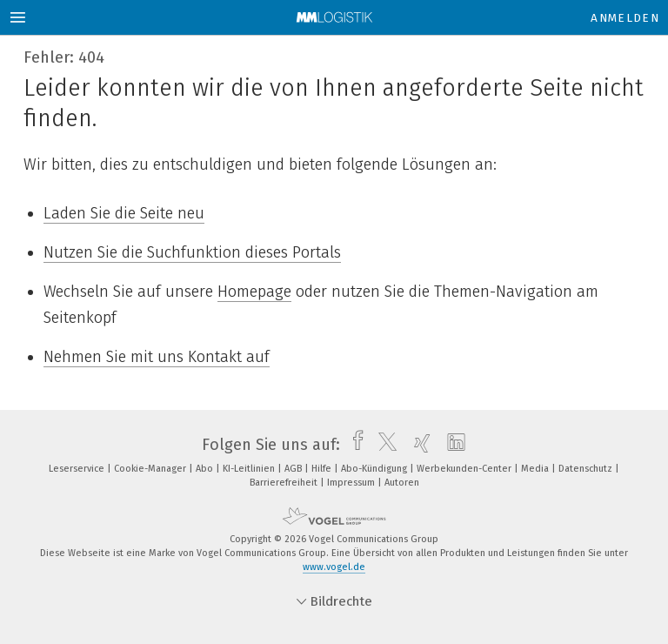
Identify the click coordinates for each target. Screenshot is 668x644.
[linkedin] (452, 445)
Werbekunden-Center (465, 469)
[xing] (418, 445)
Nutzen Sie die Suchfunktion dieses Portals (192, 252)
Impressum (352, 483)
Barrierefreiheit (285, 483)
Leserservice (78, 469)
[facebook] (354, 445)
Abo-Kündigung (375, 469)
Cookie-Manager (151, 469)
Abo (206, 469)
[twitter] (383, 445)
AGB (294, 469)
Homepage (254, 292)
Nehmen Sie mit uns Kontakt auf (157, 357)
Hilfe (323, 469)
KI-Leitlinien (250, 469)
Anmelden (625, 18)
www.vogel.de (334, 567)
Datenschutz (587, 469)
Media (536, 469)
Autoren (402, 483)
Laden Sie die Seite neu (124, 213)
